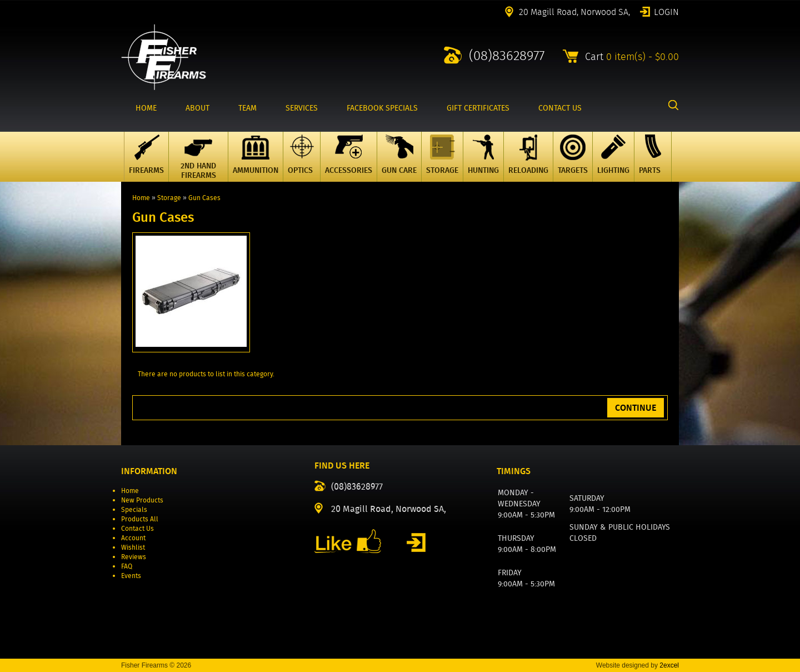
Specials (134, 509)
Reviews (134, 557)
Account (133, 538)
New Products (142, 500)
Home (141, 198)
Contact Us (137, 528)
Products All (140, 519)
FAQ (127, 566)
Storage (169, 198)
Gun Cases (204, 198)
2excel (669, 665)
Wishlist (133, 547)
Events (131, 576)
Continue (636, 408)
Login (666, 11)
